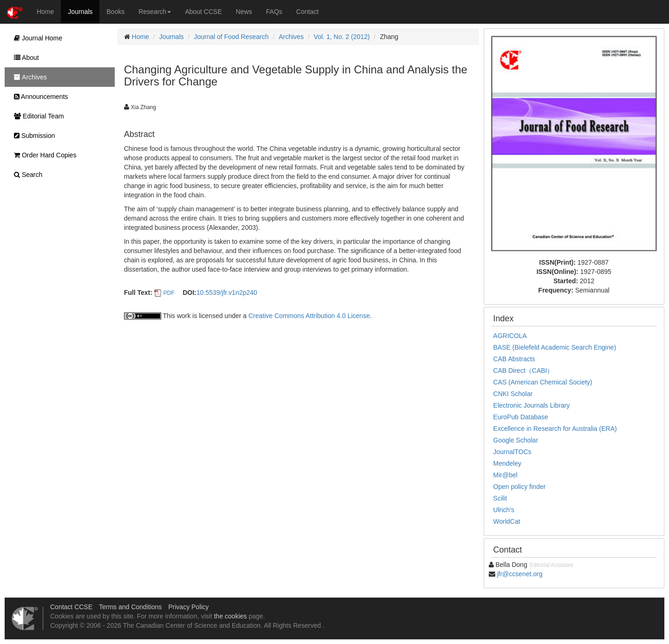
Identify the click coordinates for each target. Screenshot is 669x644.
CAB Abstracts (514, 359)
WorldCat (507, 521)
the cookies (230, 616)
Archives (291, 37)
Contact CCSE (71, 607)
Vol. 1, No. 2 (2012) (342, 37)
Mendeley (508, 463)
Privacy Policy (188, 607)
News (244, 12)
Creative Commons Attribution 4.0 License (309, 316)
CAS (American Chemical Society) (543, 382)
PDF (169, 293)
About (24, 58)
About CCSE (203, 12)
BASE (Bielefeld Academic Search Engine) (555, 347)
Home (45, 12)
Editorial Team (36, 116)
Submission (32, 136)
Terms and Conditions (130, 607)
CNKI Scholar (513, 394)
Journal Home (36, 38)
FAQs (274, 12)
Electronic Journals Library (532, 405)
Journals (80, 12)
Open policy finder (520, 487)
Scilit (500, 498)
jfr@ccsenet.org (519, 574)
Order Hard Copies (43, 155)
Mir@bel (505, 475)
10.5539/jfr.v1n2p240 (227, 293)
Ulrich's (504, 510)
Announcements (39, 97)
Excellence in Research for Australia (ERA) (555, 429)
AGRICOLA (510, 336)
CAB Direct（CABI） (524, 371)
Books (115, 12)
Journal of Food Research (231, 37)
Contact (308, 12)
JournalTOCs (512, 452)
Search (26, 175)
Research (155, 12)
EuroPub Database (521, 417)
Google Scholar (516, 440)
